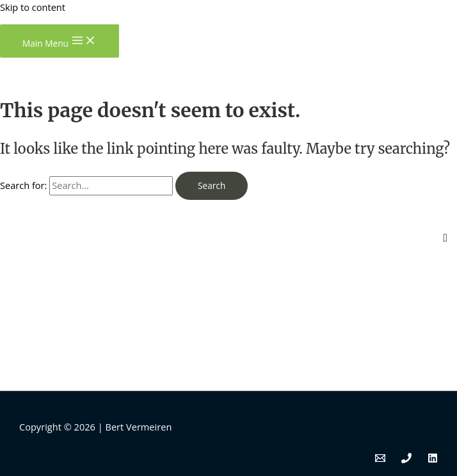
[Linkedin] (433, 459)
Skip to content (33, 7)
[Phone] (406, 459)
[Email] (380, 459)
